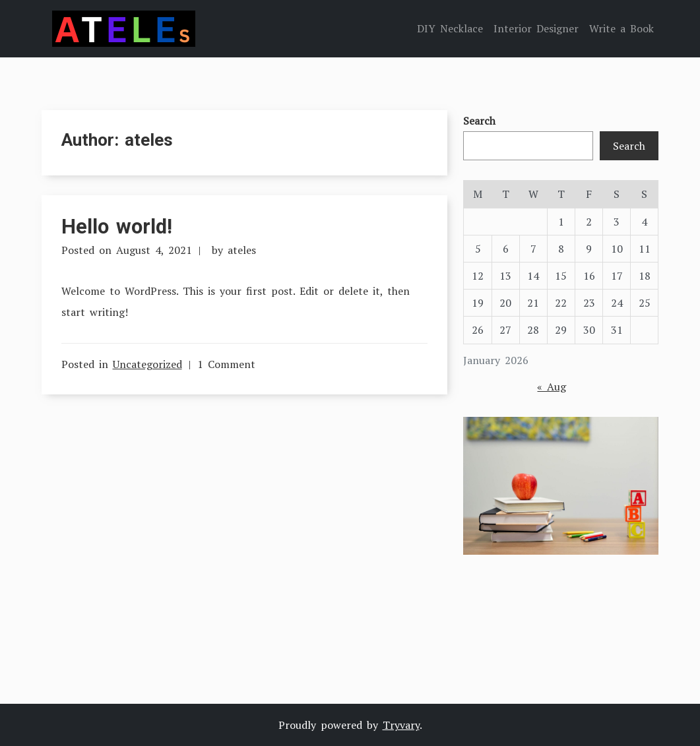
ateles (242, 250)
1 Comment (226, 364)
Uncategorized (147, 364)
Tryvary (401, 725)
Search (479, 121)
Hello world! (117, 227)
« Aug (552, 387)
